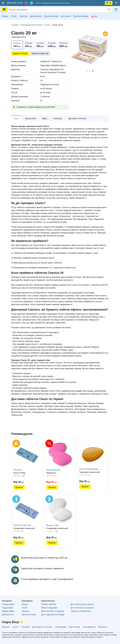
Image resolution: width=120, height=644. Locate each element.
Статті (16, 627)
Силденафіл (8, 604)
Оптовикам (61, 627)
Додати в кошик (20, 53)
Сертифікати (89, 627)
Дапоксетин (36, 16)
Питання (26, 627)
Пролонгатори (51, 16)
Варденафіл (8, 611)
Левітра (23, 16)
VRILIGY (27, 456)
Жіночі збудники (49, 608)
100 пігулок (63, 45)
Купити (19, 487)
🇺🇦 (107, 3)
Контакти (103, 627)
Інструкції (58, 118)
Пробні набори (81, 16)
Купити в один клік (40, 53)
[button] (87, 71)
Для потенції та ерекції (53, 611)
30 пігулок (40, 45)
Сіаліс (14, 16)
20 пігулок (29, 45)
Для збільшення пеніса (82, 604)
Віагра (5, 16)
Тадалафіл (7, 608)
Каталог (6, 627)
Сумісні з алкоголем (81, 611)
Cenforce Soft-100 (27, 511)
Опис (16, 118)
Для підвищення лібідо (53, 615)
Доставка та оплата (77, 118)
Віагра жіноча (60, 456)
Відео (45, 118)
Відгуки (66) (30, 118)
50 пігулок (52, 45)
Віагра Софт (60, 511)
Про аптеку (74, 627)
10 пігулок (17, 45)
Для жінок (66, 16)
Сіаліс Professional (93, 455)
